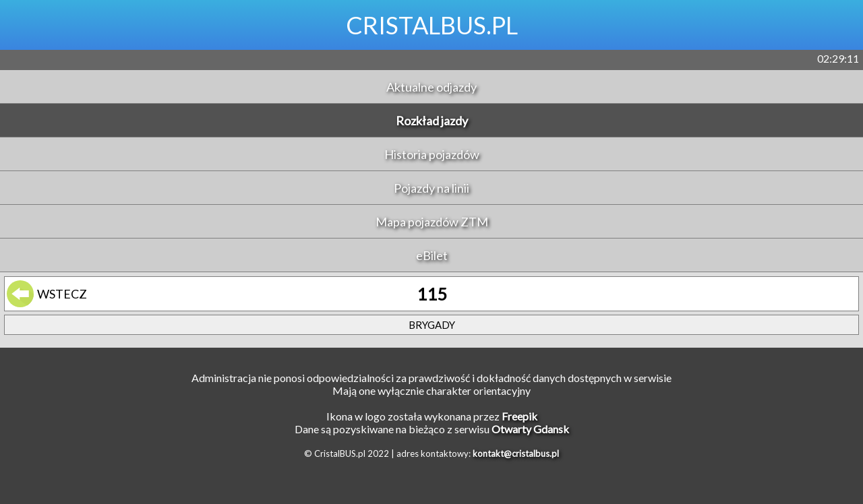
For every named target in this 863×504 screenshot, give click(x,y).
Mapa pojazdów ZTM (432, 222)
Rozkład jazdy (432, 121)
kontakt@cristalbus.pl (516, 453)
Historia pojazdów (432, 154)
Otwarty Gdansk (530, 429)
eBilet (432, 255)
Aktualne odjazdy (431, 87)
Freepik (519, 416)
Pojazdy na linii (431, 188)
